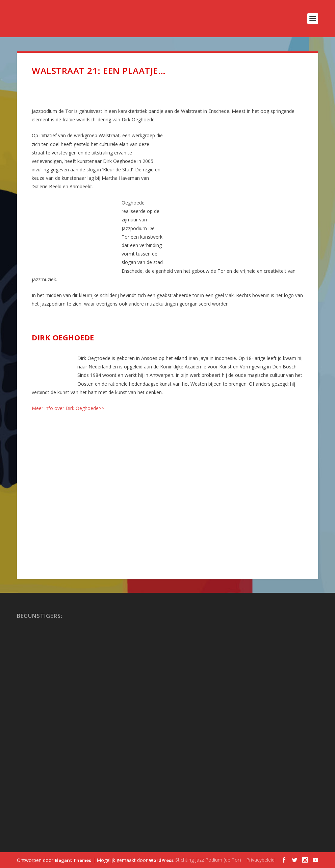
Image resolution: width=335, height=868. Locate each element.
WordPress (161, 860)
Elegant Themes (73, 860)
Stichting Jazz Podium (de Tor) (208, 860)
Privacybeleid (260, 860)
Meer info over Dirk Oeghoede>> (68, 408)
